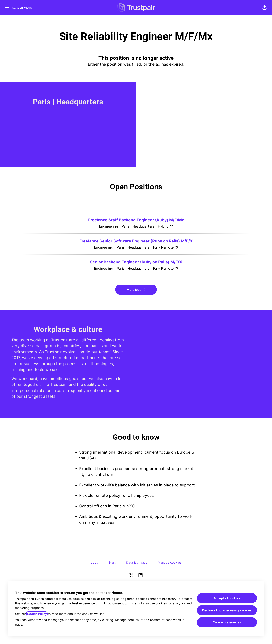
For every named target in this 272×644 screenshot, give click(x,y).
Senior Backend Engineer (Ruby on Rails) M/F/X (136, 262)
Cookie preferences (227, 622)
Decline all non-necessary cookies (227, 610)
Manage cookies (170, 562)
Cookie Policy (37, 614)
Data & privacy (137, 562)
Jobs (94, 562)
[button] (264, 8)
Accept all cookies (227, 598)
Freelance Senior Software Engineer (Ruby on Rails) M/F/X (136, 241)
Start (112, 562)
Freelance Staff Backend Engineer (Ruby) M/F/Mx (136, 220)
